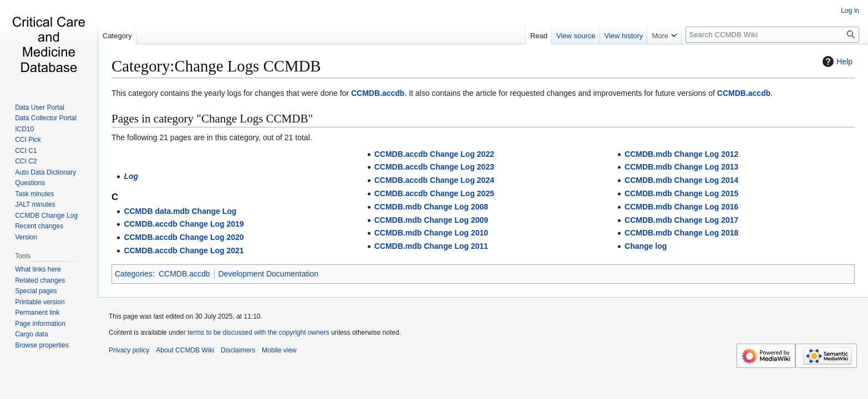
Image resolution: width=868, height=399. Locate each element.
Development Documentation (269, 274)
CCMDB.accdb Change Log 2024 (434, 180)
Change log (646, 246)
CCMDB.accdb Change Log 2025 (434, 193)
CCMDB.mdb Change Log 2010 (431, 233)
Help (836, 62)
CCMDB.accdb (378, 93)
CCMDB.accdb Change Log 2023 (434, 167)
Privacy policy (129, 350)
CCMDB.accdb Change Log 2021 (184, 250)
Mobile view (279, 350)
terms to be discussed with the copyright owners (258, 332)
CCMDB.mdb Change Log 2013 (681, 167)
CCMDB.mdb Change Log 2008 (431, 207)
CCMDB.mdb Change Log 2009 (431, 220)
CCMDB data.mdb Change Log (180, 211)
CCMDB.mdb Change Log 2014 (681, 180)
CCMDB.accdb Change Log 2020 (184, 237)
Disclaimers (238, 350)
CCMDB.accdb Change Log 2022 (434, 154)
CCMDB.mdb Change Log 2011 (431, 246)
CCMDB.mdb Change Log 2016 (681, 207)
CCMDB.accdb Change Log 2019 (184, 224)
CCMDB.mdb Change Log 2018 (681, 233)
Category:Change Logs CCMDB (216, 66)
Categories (134, 274)
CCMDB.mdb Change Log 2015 (681, 193)
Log (131, 176)
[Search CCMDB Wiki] (772, 35)
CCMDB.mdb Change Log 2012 (681, 154)
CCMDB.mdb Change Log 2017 (681, 220)
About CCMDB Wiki (185, 350)
